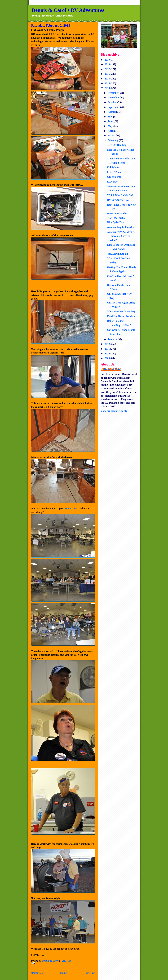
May (111, 126)
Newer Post (37, 973)
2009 (108, 358)
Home (64, 973)
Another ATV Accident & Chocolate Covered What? (121, 236)
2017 (108, 69)
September (114, 107)
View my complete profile (115, 411)
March (112, 135)
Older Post (89, 973)
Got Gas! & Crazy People (121, 330)
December (114, 93)
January (113, 339)
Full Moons (113, 167)
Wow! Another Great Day (121, 311)
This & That (114, 334)
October (113, 102)
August (112, 112)
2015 (108, 79)
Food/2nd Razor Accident (121, 316)
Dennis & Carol (113, 369)
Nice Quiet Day (115, 222)
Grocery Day (114, 177)
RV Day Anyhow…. (118, 200)
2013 (108, 88)
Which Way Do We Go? (120, 195)
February (113, 140)
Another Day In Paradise (121, 227)
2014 (108, 83)
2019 (108, 60)
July (110, 117)
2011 (108, 349)
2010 (108, 354)
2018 (108, 64)
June (111, 121)
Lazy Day (112, 182)
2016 (108, 74)
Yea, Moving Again (117, 254)
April (111, 131)
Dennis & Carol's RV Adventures (68, 10)
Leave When (114, 172)
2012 (108, 344)
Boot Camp (71, 509)
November (114, 98)
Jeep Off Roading (117, 145)
